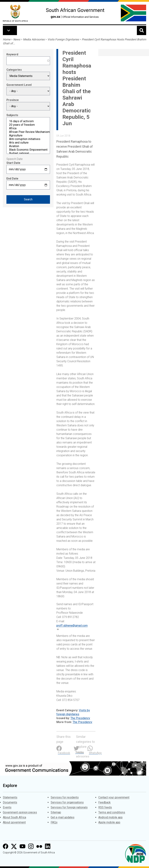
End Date (12, 179)
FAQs (54, 822)
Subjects (12, 115)
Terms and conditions (112, 812)
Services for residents (65, 797)
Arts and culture (28, 143)
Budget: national (28, 153)
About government (14, 822)
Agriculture (28, 136)
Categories (14, 70)
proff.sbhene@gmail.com (72, 626)
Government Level (19, 85)
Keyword (12, 54)
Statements (10, 797)
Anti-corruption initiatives (28, 139)
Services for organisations (67, 802)
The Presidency (80, 718)
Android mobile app (110, 817)
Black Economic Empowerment (28, 150)
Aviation (28, 146)
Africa (28, 128)
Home (7, 39)
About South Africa (14, 817)
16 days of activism (28, 121)
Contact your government (114, 797)
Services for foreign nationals (69, 807)
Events (7, 807)
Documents (10, 802)
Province (13, 100)
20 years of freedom (28, 125)
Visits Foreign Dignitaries (63, 39)
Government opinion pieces (20, 812)
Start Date (13, 163)
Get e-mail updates (63, 817)
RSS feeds (105, 807)
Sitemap (56, 812)
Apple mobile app (109, 822)
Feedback (104, 802)
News (17, 39)
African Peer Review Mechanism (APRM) (28, 132)
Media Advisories (34, 39)
